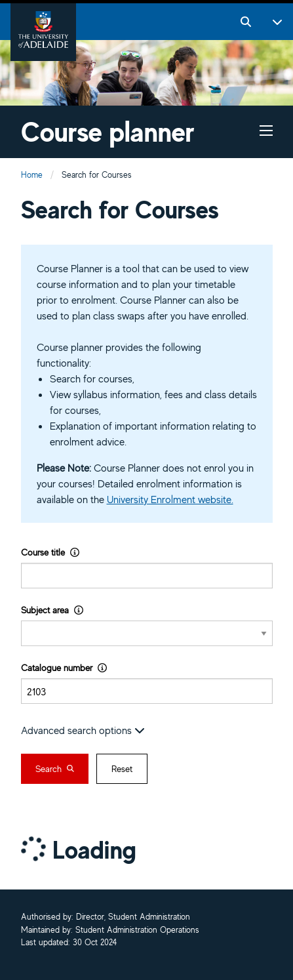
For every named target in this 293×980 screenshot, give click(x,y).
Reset (122, 769)
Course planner (108, 132)
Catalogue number (64, 667)
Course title (50, 552)
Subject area (52, 610)
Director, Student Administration (133, 917)
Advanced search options (83, 730)
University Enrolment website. (170, 499)
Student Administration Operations (137, 930)
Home (32, 175)
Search (55, 769)
